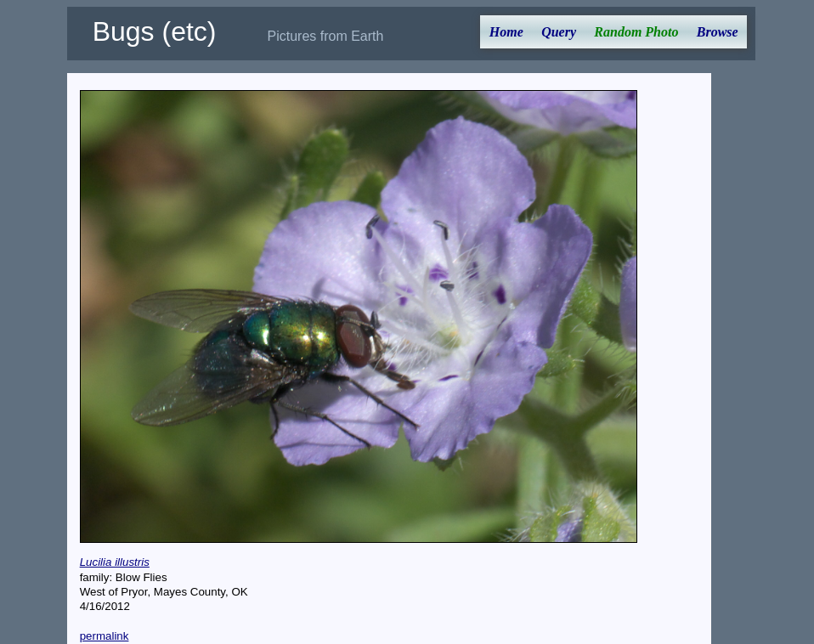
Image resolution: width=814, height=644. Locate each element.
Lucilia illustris (115, 562)
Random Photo (636, 32)
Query (559, 32)
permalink (105, 636)
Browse (718, 32)
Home (506, 32)
